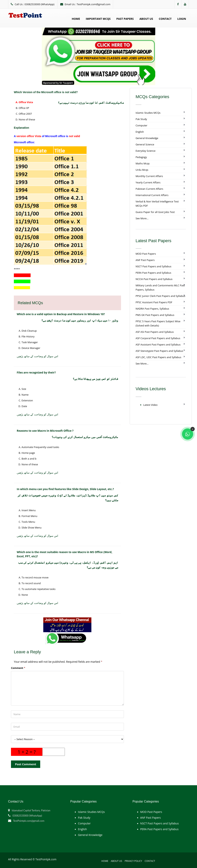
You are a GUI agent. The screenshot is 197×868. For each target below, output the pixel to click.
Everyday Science (146, 151)
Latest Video (150, 405)
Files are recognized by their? (36, 372)
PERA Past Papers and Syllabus (153, 273)
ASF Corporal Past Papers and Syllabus (158, 338)
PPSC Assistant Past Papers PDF (154, 302)
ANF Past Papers (145, 260)
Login (182, 19)
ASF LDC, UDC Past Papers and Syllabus (159, 357)
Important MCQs (98, 19)
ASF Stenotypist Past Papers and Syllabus (159, 351)
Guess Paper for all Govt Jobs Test (155, 212)
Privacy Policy (133, 861)
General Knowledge (147, 138)
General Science (145, 144)
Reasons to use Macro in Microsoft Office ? (45, 431)
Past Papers (125, 19)
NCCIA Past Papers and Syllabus (154, 279)
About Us (146, 19)
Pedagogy (141, 157)
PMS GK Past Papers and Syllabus (155, 315)
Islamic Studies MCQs (148, 113)
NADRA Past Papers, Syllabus (152, 309)
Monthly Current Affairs (149, 176)
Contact (165, 19)
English (140, 132)
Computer (141, 125)
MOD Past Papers (146, 254)
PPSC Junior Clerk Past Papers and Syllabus (160, 296)
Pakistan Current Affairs (149, 189)
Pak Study (141, 119)
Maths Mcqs (143, 163)
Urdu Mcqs (142, 170)
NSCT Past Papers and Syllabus (154, 266)
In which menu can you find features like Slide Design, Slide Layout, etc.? (65, 489)
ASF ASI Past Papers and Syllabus (155, 332)
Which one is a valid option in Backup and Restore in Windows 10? (61, 314)
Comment (18, 668)
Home (76, 19)
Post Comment (26, 764)
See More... (142, 218)
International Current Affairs (152, 195)
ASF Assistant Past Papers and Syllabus (158, 345)
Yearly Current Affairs (148, 182)
